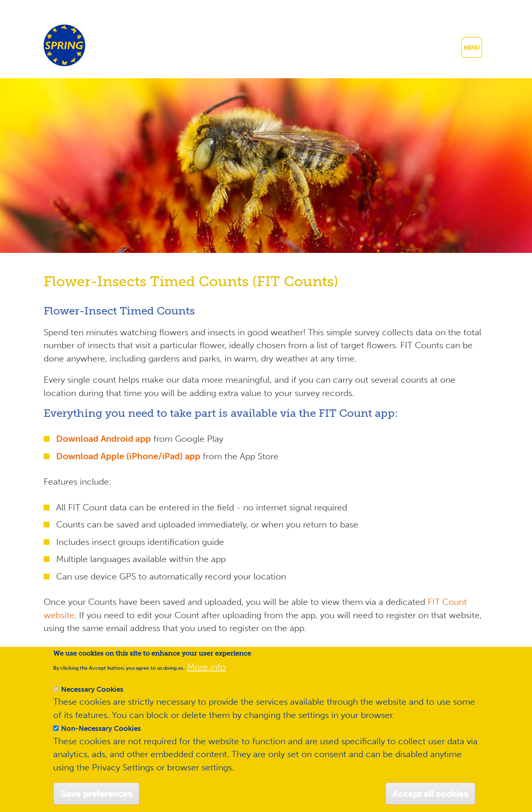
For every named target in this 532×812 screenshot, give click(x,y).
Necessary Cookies (92, 703)
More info (206, 680)
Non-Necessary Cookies (101, 742)
